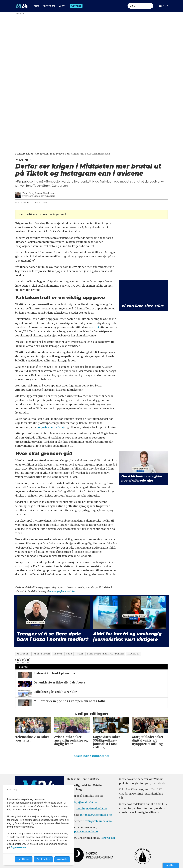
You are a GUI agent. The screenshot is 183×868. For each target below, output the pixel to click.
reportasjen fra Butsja (52, 427)
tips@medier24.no (85, 802)
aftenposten (42, 654)
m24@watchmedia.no (98, 821)
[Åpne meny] (164, 6)
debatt (58, 654)
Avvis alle (62, 859)
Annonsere (49, 6)
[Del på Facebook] (18, 660)
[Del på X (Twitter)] (23, 660)
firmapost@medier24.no (82, 832)
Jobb (36, 6)
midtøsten (24, 654)
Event (62, 6)
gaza (69, 654)
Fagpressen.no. (18, 847)
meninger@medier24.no (63, 591)
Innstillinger (171, 865)
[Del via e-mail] (28, 660)
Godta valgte (43, 859)
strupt (96, 327)
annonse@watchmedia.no (96, 815)
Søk (127, 3)
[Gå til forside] (22, 6)
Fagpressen (108, 838)
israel (79, 654)
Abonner (76, 6)
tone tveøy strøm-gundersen (105, 654)
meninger (133, 654)
